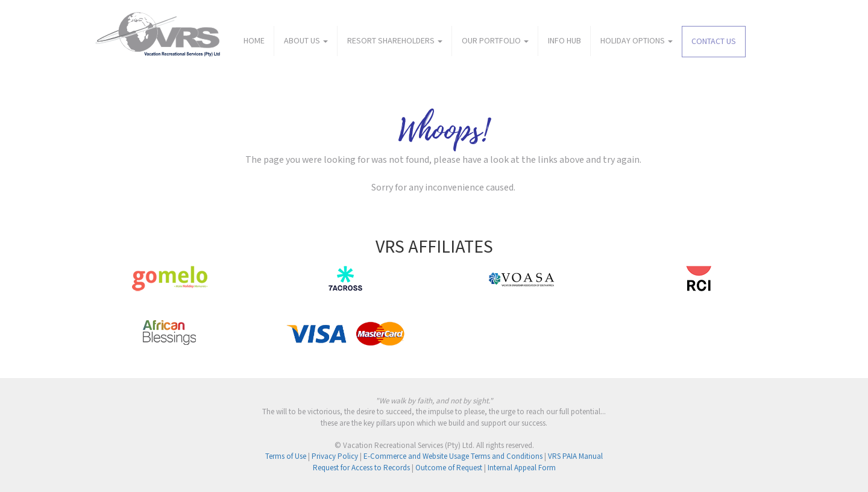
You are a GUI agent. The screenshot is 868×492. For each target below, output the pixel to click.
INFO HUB (565, 41)
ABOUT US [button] (306, 41)
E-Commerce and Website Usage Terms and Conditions (453, 457)
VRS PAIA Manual (575, 457)
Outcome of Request (449, 468)
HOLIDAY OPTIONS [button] (637, 41)
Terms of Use (286, 457)
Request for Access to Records (361, 468)
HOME (254, 41)
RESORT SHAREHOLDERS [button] (395, 41)
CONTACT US (714, 42)
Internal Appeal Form (522, 468)
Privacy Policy (335, 457)
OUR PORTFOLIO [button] (495, 41)
